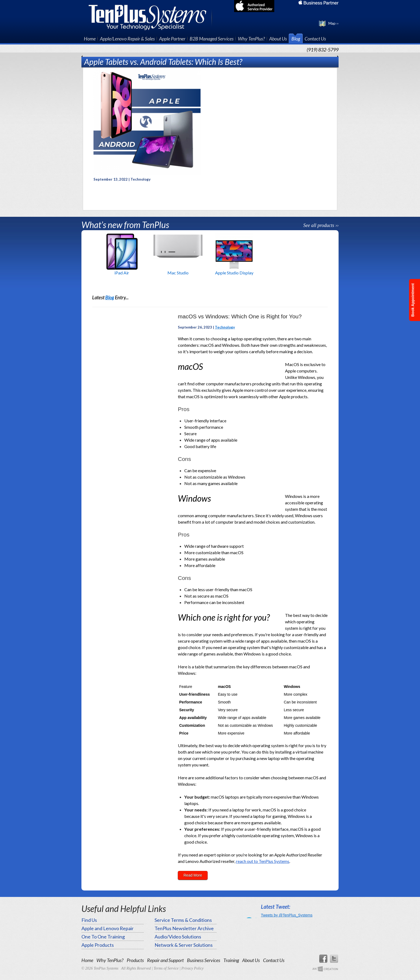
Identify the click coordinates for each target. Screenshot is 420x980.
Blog (296, 39)
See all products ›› (321, 225)
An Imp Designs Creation (325, 969)
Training (231, 960)
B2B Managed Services (212, 39)
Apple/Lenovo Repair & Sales (127, 39)
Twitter (334, 959)
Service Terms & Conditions (183, 920)
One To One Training (103, 937)
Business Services (204, 960)
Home (90, 39)
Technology (225, 327)
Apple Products (98, 945)
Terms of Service (166, 968)
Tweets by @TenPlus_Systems (287, 915)
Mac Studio (178, 273)
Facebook (323, 959)
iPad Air (122, 273)
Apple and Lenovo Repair (108, 928)
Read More (193, 875)
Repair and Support (165, 960)
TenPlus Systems (150, 17)
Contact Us (315, 39)
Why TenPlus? (251, 39)
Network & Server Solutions (184, 945)
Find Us (89, 920)
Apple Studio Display (234, 273)
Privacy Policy (192, 968)
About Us (278, 39)
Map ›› (333, 23)
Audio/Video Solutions (178, 937)
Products (135, 960)
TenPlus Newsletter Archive (184, 928)
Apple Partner (172, 39)
